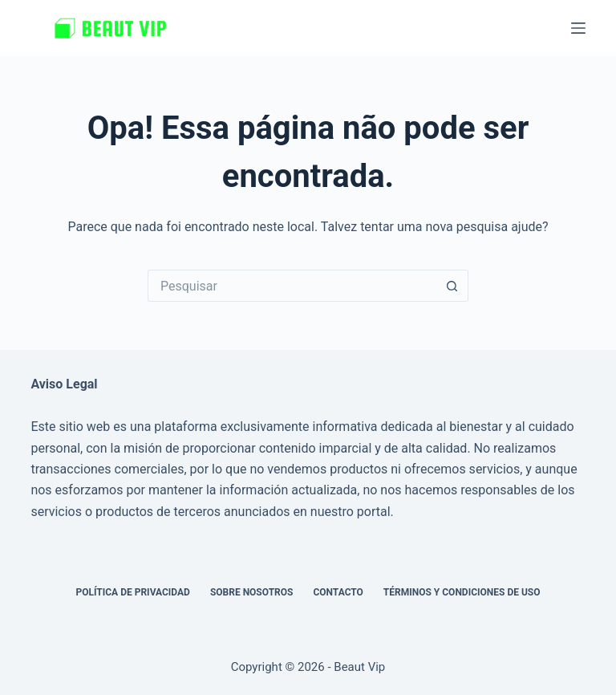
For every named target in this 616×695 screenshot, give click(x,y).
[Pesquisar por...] (292, 286)
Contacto (338, 592)
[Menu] (578, 28)
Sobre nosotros (252, 592)
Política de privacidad (132, 592)
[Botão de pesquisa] (452, 286)
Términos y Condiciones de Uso (462, 592)
